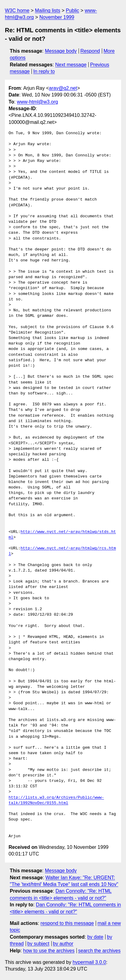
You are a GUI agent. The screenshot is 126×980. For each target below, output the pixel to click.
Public (72, 10)
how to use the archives (49, 951)
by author (63, 944)
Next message (71, 65)
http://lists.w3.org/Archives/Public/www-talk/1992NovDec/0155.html (56, 800)
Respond (90, 51)
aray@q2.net (63, 88)
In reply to (44, 71)
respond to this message (67, 923)
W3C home (17, 10)
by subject (38, 944)
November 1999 (57, 17)
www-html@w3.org (37, 102)
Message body (61, 51)
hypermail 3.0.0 (89, 962)
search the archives (100, 951)
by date (95, 937)
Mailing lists (48, 10)
